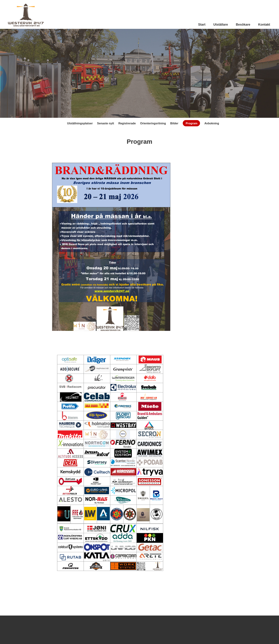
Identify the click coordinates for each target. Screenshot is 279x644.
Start (202, 25)
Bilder (174, 123)
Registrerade (127, 123)
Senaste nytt (106, 123)
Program (192, 123)
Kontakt (264, 25)
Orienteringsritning (153, 123)
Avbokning (212, 123)
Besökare (243, 25)
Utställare (221, 25)
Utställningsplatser (80, 123)
